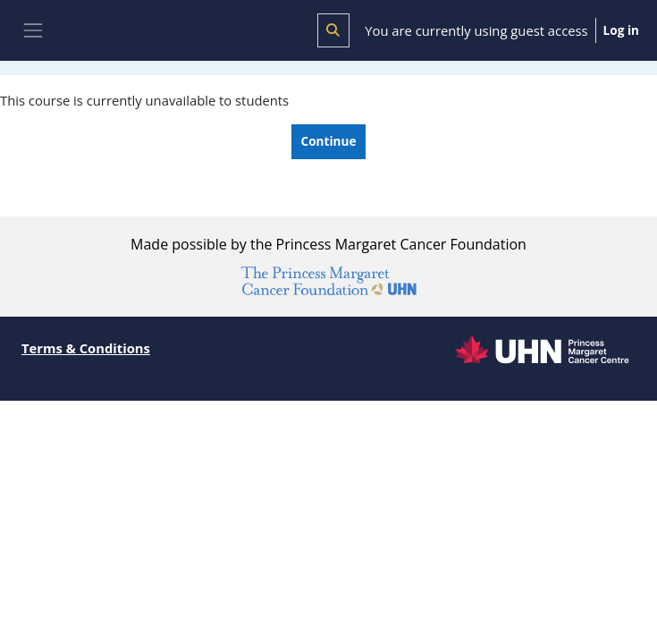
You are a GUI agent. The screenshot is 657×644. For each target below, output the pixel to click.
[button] (333, 30)
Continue (329, 141)
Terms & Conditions (86, 348)
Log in (621, 30)
